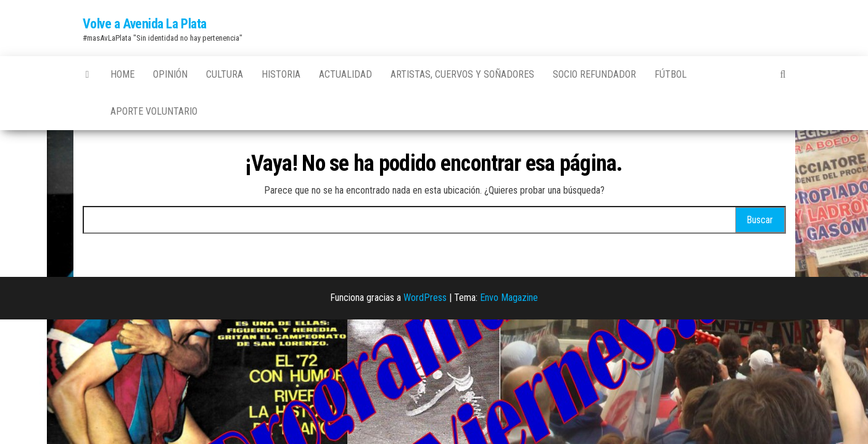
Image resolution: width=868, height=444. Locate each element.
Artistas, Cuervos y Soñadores (462, 74)
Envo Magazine (509, 298)
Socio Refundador (594, 74)
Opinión (170, 74)
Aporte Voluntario (154, 111)
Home (122, 74)
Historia (281, 74)
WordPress (425, 298)
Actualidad (345, 74)
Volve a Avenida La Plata (145, 24)
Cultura (225, 74)
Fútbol (671, 74)
